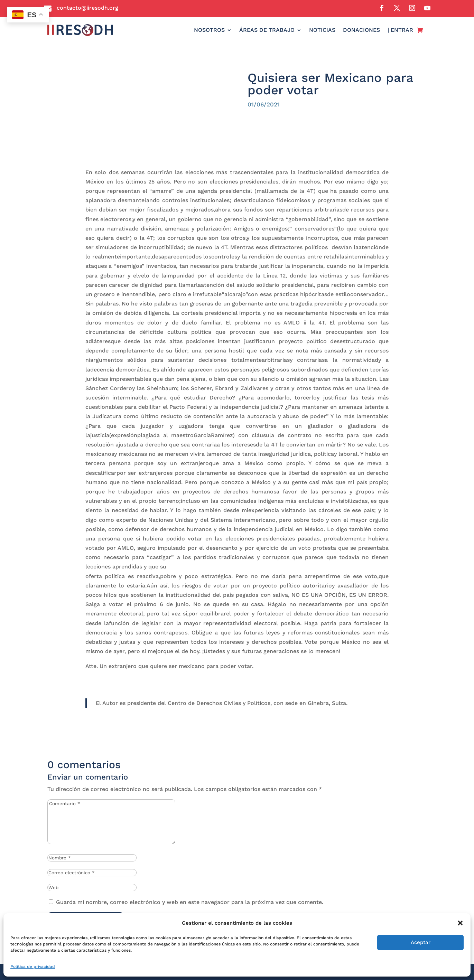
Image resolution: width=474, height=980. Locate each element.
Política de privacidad (33, 967)
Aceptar (421, 942)
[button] (460, 923)
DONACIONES (361, 30)
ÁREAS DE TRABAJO (267, 30)
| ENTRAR (400, 30)
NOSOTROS (209, 30)
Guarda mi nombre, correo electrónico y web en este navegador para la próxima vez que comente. (190, 902)
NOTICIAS (322, 30)
